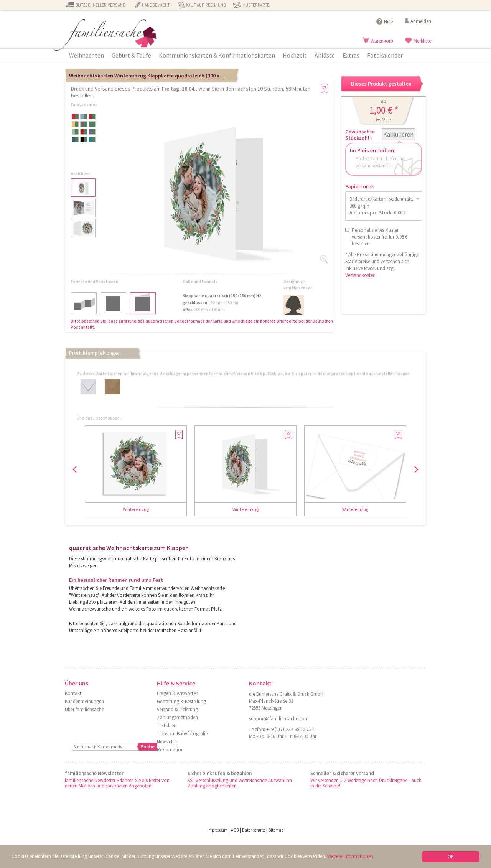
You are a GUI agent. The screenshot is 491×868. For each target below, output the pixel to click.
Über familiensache (84, 709)
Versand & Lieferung (177, 709)
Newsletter (167, 742)
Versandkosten (360, 275)
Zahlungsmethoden (177, 717)
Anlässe (325, 55)
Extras (351, 55)
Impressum (217, 830)
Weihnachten (87, 55)
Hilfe (388, 22)
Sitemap (276, 830)
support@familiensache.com (279, 719)
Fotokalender (385, 55)
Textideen (167, 726)
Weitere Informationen (350, 856)
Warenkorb (382, 41)
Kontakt (73, 693)
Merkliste (422, 41)
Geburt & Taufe (131, 55)
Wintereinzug (136, 509)
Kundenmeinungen (84, 701)
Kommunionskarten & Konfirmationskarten (217, 55)
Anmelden (421, 21)
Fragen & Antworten (178, 693)
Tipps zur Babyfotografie (182, 734)
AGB (235, 830)
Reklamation (170, 750)
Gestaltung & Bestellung (181, 701)
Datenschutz (254, 830)
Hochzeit (295, 55)
